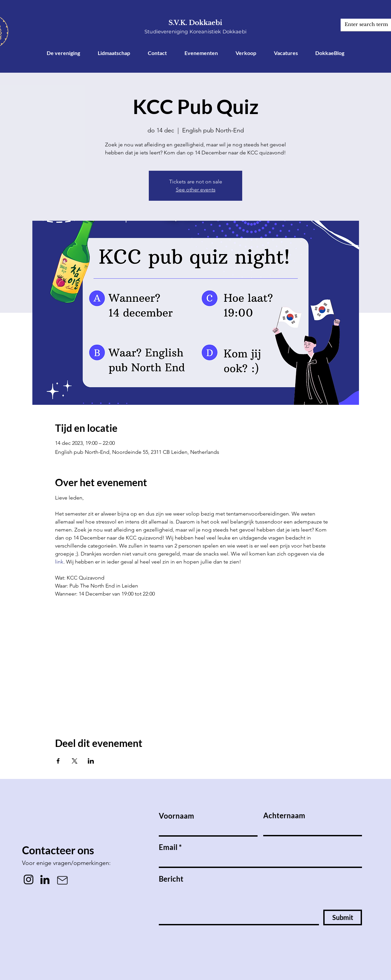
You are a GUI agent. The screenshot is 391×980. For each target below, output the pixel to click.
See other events (196, 190)
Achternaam (284, 816)
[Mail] (62, 880)
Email (168, 847)
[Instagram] (29, 879)
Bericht (171, 879)
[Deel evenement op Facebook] (58, 761)
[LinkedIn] (45, 879)
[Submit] (343, 917)
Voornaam (176, 816)
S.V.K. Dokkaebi (195, 23)
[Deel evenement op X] (75, 761)
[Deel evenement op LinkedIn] (91, 761)
